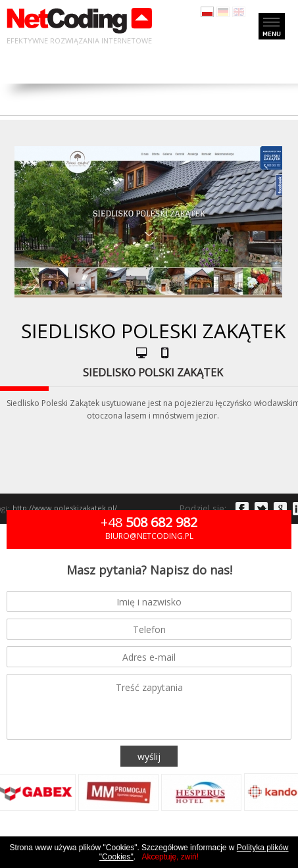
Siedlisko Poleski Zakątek (153, 331)
